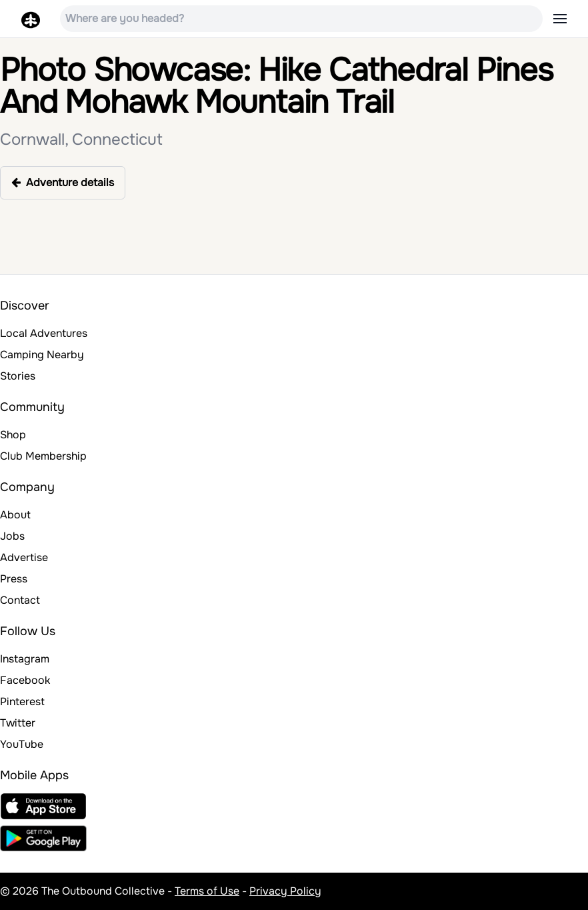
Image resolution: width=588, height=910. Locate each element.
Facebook (25, 680)
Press (14, 579)
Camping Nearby (42, 355)
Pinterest (22, 702)
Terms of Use (207, 891)
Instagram (25, 659)
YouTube (22, 744)
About (15, 515)
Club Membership (43, 456)
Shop (13, 435)
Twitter (18, 723)
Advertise (24, 557)
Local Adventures (44, 333)
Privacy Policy (285, 891)
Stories (18, 376)
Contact (20, 600)
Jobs (12, 536)
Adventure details (63, 182)
